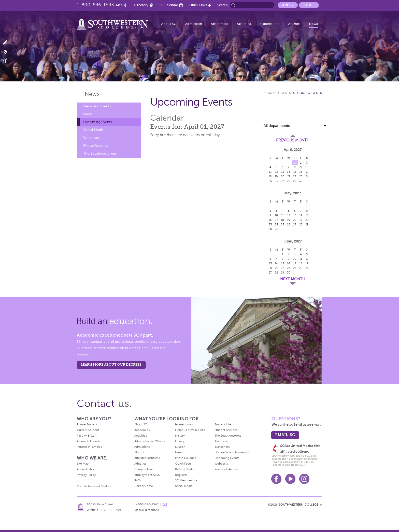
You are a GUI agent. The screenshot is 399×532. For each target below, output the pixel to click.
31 (276, 229)
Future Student (87, 424)
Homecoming (185, 424)
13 (283, 172)
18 (270, 176)
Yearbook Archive (227, 469)
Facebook (276, 479)
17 (307, 172)
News (313, 24)
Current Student (88, 430)
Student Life (269, 24)
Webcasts (91, 138)
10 (307, 167)
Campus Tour (144, 469)
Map (119, 5)
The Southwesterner (100, 154)
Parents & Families (89, 447)
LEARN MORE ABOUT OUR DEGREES (111, 364)
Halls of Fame (144, 486)
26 (276, 181)
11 (270, 172)
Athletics (244, 24)
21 (289, 176)
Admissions (142, 447)
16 (301, 172)
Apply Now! (8, 43)
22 (295, 176)
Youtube (290, 479)
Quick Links (198, 5)
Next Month (293, 279)
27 (282, 181)
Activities (141, 436)
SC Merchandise (186, 480)
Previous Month (293, 140)
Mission (180, 447)
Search (223, 5)
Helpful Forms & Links (190, 430)
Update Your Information (232, 452)
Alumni (294, 24)
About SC (169, 24)
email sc (285, 435)
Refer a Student (186, 469)
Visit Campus (8, 52)
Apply (288, 5)
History (180, 436)
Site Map (83, 464)
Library (180, 441)
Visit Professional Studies (94, 486)
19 (276, 176)
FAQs (138, 480)
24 (307, 176)
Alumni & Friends (88, 441)
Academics (219, 24)
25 (270, 181)
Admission (194, 24)
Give (309, 5)
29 (295, 181)
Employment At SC (147, 475)
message (165, 504)
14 (289, 172)
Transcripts (222, 447)
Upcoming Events (98, 122)
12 (276, 172)
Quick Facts (183, 464)
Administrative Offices (150, 441)
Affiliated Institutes (147, 458)
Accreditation (86, 469)
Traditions (221, 441)
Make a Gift (8, 61)
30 (301, 181)
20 (283, 176)
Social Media (93, 130)
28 (289, 181)
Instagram (304, 479)
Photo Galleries (96, 146)
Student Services (226, 430)
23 (301, 176)
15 (295, 172)
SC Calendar (169, 5)
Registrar (181, 475)
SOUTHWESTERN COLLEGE (299, 505)
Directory (141, 5)
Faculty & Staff (87, 436)
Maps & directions (147, 510)
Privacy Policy (86, 475)
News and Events (97, 106)
